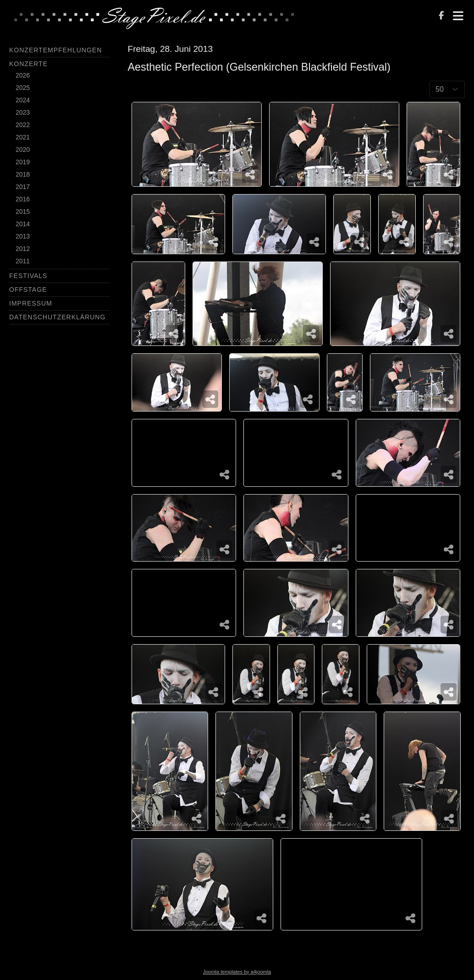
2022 (23, 125)
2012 (23, 249)
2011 (23, 261)
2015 (23, 212)
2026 (23, 75)
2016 (23, 199)
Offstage (28, 290)
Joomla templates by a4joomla (237, 972)
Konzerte (28, 64)
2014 (23, 224)
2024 (23, 100)
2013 (23, 236)
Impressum (31, 303)
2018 (23, 174)
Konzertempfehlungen (55, 50)
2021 (23, 137)
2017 (23, 187)
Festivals (28, 276)
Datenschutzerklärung (57, 317)
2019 (23, 162)
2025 (23, 88)
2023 (23, 112)
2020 (23, 150)
